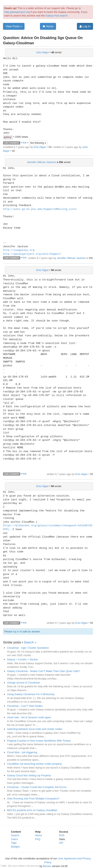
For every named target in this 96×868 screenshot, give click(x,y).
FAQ (38, 839)
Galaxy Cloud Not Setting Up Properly (29, 775)
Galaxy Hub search (57, 16)
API (61, 843)
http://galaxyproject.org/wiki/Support (32, 254)
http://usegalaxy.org (19, 250)
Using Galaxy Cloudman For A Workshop (31, 694)
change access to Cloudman (23, 683)
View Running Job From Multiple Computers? (33, 799)
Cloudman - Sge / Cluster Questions (28, 648)
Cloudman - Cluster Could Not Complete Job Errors (37, 787)
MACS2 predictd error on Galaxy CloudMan (32, 810)
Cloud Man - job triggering (22, 752)
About (38, 835)
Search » (30, 642)
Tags (14, 843)
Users (14, 839)
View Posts (14, 26)
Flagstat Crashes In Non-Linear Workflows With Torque (39, 741)
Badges (15, 847)
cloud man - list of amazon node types (29, 717)
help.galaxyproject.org (17, 12)
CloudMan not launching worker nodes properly (34, 764)
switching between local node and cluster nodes (35, 729)
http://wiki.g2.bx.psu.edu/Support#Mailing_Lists (40, 209)
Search (15, 835)
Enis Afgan (40, 147)
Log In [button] (85, 26)
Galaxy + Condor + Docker (22, 659)
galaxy (8, 137)
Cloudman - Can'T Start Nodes (25, 706)
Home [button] (48, 26)
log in (16, 632)
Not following (38, 143)
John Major (42, 52)
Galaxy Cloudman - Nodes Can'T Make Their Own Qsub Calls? (43, 671)
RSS (62, 835)
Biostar (47, 866)
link (25, 143)
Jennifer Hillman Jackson (41, 162)
